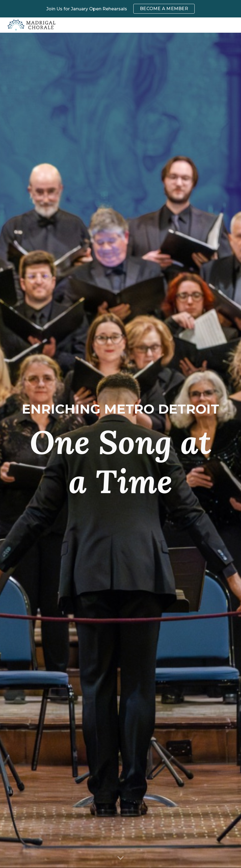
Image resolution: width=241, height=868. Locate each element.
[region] (120, 9)
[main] (120, 450)
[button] (120, 858)
